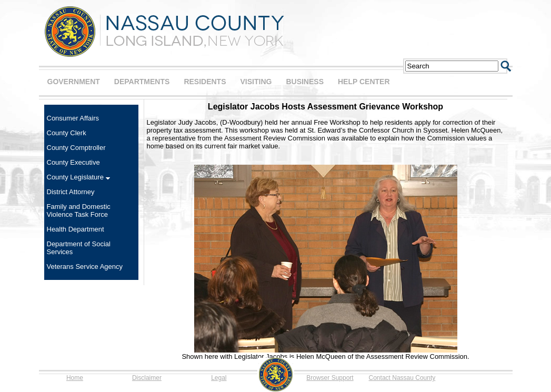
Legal (219, 378)
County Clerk (67, 133)
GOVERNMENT (74, 82)
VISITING (256, 82)
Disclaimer (147, 378)
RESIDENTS (205, 82)
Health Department (76, 229)
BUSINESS (305, 82)
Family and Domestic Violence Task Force (79, 210)
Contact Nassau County (402, 378)
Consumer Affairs (73, 118)
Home (75, 378)
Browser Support (330, 378)
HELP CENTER (364, 82)
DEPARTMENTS (142, 82)
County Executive (73, 162)
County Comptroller (76, 148)
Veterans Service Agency (85, 267)
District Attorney (71, 192)
